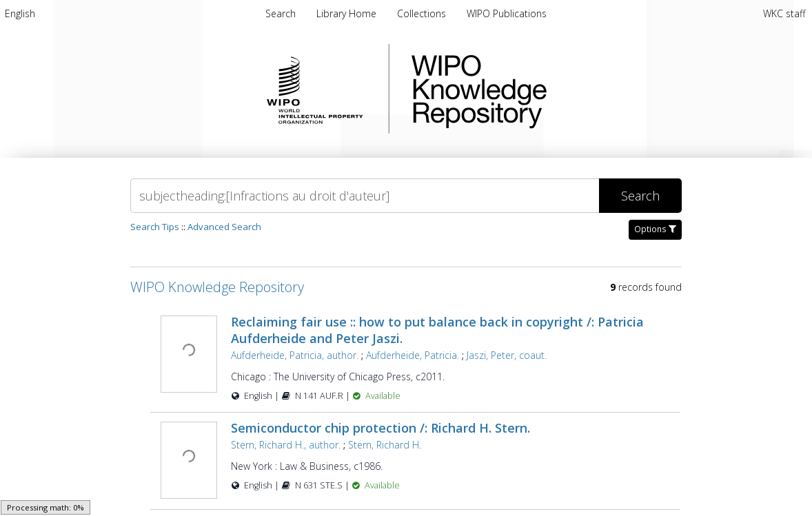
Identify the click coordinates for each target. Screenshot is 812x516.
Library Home (348, 13)
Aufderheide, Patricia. (413, 355)
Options (655, 229)
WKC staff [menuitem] (784, 13)
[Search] (365, 196)
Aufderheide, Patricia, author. (295, 355)
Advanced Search (224, 227)
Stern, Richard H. (385, 445)
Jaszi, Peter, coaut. (507, 355)
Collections (423, 13)
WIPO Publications (507, 13)
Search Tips (155, 227)
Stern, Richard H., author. (286, 445)
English (20, 13)
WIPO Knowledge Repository (536, 89)
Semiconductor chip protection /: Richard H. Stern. (380, 428)
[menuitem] (20, 13)
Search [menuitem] (281, 13)
